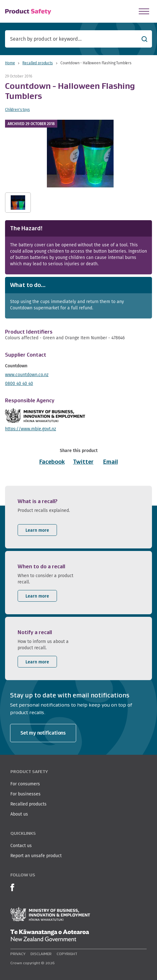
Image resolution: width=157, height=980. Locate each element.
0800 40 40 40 (19, 383)
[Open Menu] (144, 11)
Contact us (21, 845)
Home (10, 63)
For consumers (25, 784)
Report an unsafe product (36, 856)
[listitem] (78, 517)
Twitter (83, 462)
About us (19, 814)
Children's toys (17, 109)
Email (111, 462)
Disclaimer (41, 954)
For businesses (25, 794)
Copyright (67, 954)
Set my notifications (43, 733)
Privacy (18, 954)
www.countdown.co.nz (27, 375)
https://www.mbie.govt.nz (31, 429)
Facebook (52, 462)
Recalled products (37, 63)
